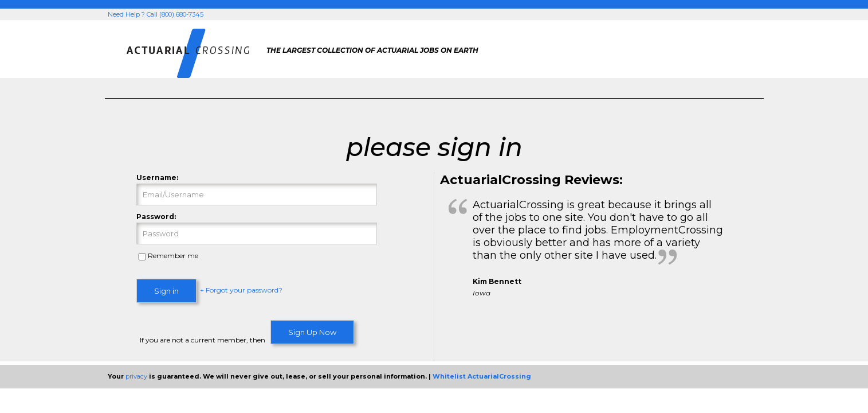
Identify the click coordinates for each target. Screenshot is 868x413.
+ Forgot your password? (241, 291)
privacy (136, 376)
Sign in (166, 291)
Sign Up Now (312, 332)
